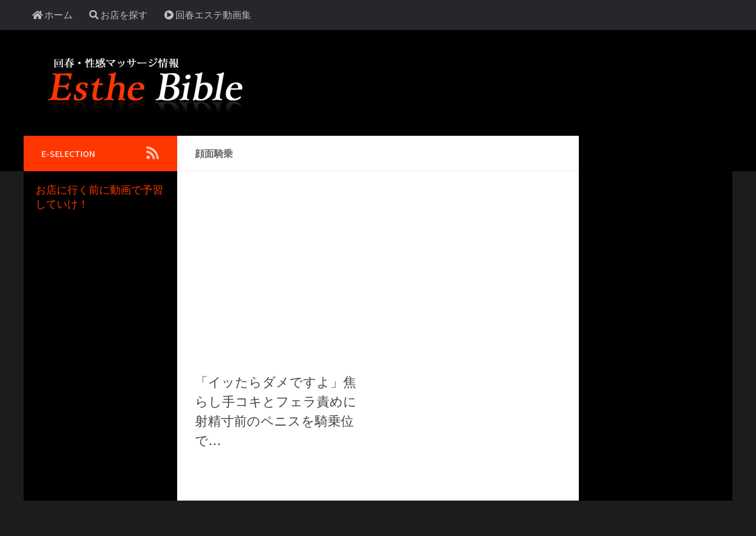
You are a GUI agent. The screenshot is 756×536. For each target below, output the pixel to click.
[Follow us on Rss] (152, 153)
